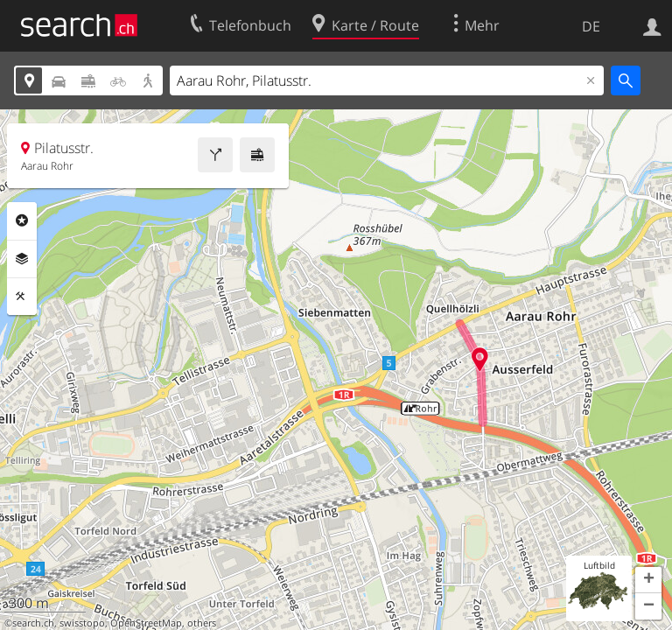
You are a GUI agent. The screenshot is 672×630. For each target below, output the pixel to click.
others (202, 623)
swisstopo (82, 623)
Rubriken (22, 220)
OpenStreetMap (146, 623)
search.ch (33, 623)
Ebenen (22, 259)
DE (591, 26)
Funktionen (22, 297)
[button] (648, 580)
